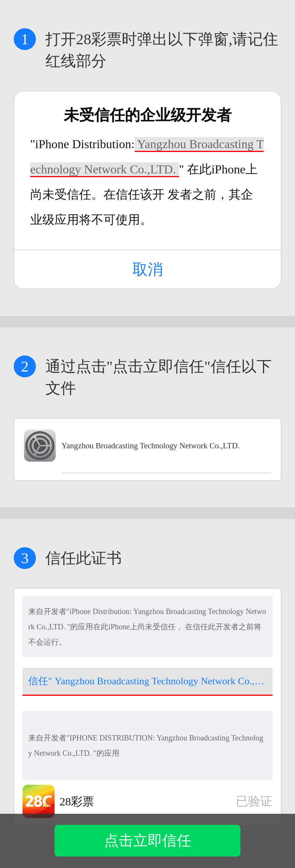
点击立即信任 (148, 841)
